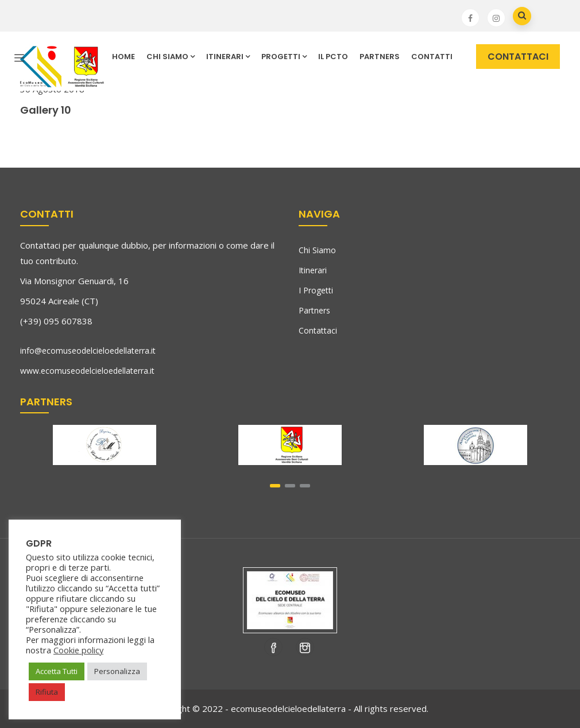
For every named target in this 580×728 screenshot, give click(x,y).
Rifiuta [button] (47, 692)
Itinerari (313, 270)
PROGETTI (284, 57)
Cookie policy (78, 650)
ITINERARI (228, 57)
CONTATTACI (518, 57)
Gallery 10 (46, 110)
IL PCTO (333, 57)
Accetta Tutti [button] (57, 671)
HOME (123, 57)
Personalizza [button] (117, 671)
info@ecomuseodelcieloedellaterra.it (88, 351)
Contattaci (318, 330)
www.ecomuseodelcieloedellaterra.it (87, 371)
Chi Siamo (317, 250)
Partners (380, 57)
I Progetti (316, 290)
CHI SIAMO (171, 57)
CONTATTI (432, 57)
